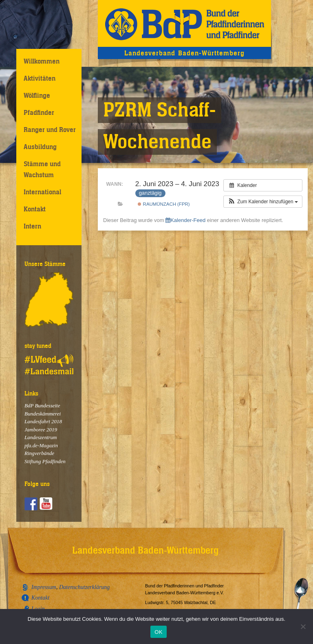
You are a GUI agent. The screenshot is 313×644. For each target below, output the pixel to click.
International (42, 192)
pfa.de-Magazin (41, 445)
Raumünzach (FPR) (164, 204)
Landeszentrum (41, 437)
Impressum (44, 587)
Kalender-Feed (185, 220)
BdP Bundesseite (42, 406)
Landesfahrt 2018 (43, 421)
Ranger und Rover (50, 130)
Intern (32, 226)
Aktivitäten (40, 78)
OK (158, 632)
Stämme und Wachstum (42, 169)
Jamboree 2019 (41, 430)
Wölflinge (37, 95)
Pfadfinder (39, 112)
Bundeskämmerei (43, 414)
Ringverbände (39, 453)
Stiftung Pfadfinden (45, 461)
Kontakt (35, 209)
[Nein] (303, 626)
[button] (263, 202)
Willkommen (42, 61)
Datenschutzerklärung (84, 587)
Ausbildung (40, 147)
